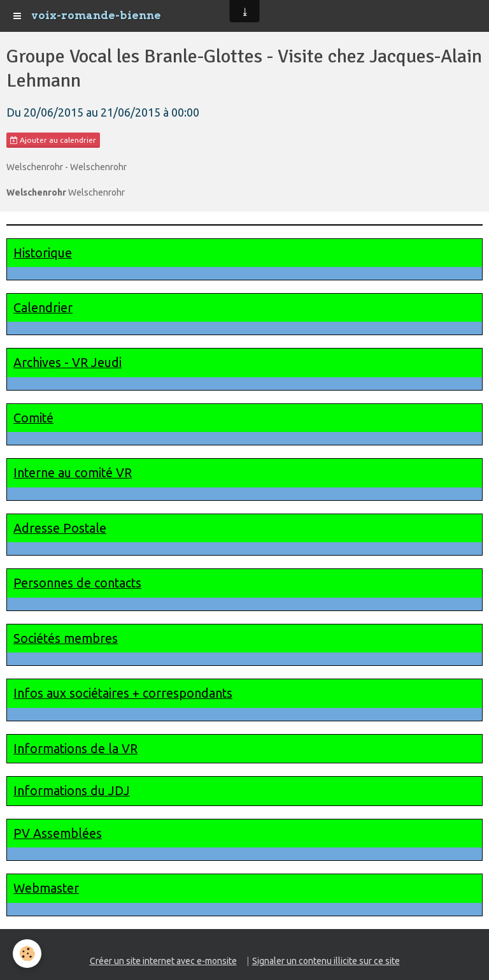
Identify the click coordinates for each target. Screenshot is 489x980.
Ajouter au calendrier (53, 140)
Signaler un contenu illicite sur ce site (326, 961)
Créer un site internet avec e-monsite (163, 961)
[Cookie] (27, 954)
